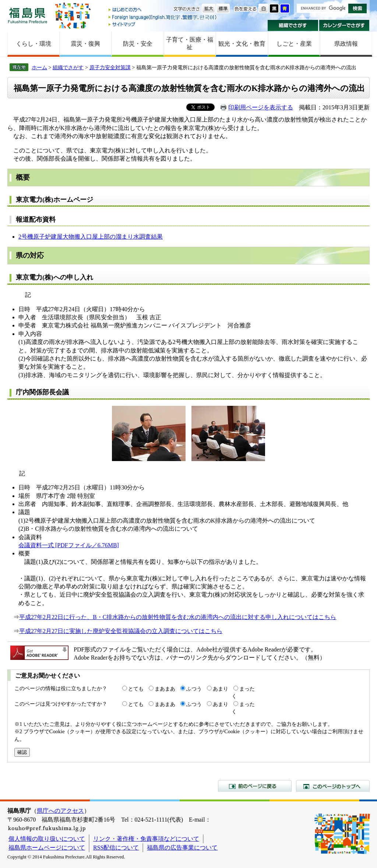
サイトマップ (163, 24)
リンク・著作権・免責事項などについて (146, 839)
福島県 (28, 15)
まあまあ (165, 689)
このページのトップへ (333, 786)
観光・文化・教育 (242, 44)
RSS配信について (116, 848)
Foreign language (163, 17)
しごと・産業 (294, 44)
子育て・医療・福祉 (190, 43)
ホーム (39, 67)
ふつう (194, 689)
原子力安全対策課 (110, 67)
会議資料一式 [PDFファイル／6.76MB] (69, 545)
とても (136, 689)
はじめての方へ (163, 10)
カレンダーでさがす (344, 25)
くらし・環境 (34, 44)
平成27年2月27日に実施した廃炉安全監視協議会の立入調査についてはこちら (121, 631)
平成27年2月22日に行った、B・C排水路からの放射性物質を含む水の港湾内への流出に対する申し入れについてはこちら (178, 617)
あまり (221, 689)
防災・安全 (138, 44)
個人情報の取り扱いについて (47, 839)
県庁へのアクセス (60, 811)
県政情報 (346, 44)
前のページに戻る (255, 786)
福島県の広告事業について (182, 848)
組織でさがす (293, 25)
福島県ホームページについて (47, 848)
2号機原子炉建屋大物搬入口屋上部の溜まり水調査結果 (91, 237)
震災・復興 (85, 44)
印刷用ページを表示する (261, 107)
